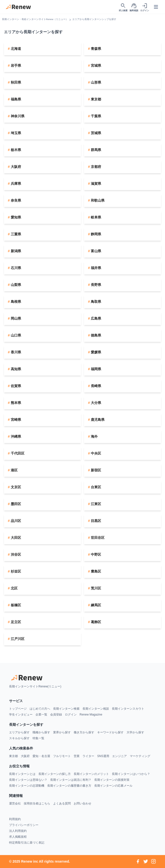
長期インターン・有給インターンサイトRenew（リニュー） (35, 19)
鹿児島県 (97, 420)
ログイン (71, 715)
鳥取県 (95, 302)
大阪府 (15, 167)
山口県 (15, 335)
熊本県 (15, 403)
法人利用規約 (18, 831)
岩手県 (15, 65)
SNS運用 (103, 756)
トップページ (18, 709)
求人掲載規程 (18, 837)
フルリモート (62, 756)
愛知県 (15, 217)
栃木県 (15, 150)
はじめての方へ (40, 709)
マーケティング (140, 756)
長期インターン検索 (66, 709)
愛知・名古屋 (41, 756)
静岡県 (95, 234)
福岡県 (95, 369)
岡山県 (15, 318)
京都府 (95, 167)
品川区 (15, 521)
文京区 (15, 487)
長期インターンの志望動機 (27, 786)
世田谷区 (97, 538)
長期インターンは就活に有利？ (71, 780)
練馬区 (95, 605)
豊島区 (95, 571)
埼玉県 (15, 133)
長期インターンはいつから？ (131, 774)
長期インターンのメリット (91, 774)
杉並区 (15, 571)
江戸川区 (17, 639)
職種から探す (41, 732)
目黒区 (95, 521)
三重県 (15, 234)
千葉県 (95, 116)
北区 (14, 588)
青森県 (95, 49)
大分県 (95, 403)
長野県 (95, 285)
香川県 (15, 352)
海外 (94, 436)
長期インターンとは (22, 774)
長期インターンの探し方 (55, 774)
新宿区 (95, 470)
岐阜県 (95, 217)
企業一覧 (41, 715)
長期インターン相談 (96, 709)
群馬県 (95, 150)
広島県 (95, 318)
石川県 (15, 268)
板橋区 (15, 605)
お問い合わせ (82, 803)
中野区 (95, 554)
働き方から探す (84, 732)
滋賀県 (95, 184)
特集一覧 (38, 738)
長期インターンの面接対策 (112, 780)
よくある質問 (62, 803)
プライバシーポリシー (24, 825)
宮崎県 (15, 420)
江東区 (95, 504)
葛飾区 (95, 622)
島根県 (15, 302)
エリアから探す (19, 732)
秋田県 (15, 82)
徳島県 (95, 335)
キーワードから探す (110, 732)
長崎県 (95, 386)
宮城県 (95, 65)
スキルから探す (19, 738)
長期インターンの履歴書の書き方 (69, 786)
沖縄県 (15, 436)
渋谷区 (15, 554)
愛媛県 (95, 352)
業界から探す (62, 732)
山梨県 (15, 285)
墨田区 (15, 504)
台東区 (95, 487)
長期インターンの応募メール (113, 786)
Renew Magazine (91, 715)
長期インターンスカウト (128, 709)
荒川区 (95, 588)
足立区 (15, 622)
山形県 (95, 82)
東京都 (95, 99)
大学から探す (135, 732)
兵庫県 (15, 184)
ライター (88, 756)
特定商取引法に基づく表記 (27, 843)
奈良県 (15, 200)
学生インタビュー (21, 715)
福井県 (95, 268)
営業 (77, 756)
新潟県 (15, 251)
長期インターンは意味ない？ (28, 780)
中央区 (95, 453)
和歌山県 (97, 200)
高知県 (15, 369)
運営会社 (15, 803)
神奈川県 (17, 116)
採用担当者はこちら (37, 803)
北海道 (15, 49)
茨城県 (95, 133)
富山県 (95, 251)
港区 (14, 470)
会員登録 (56, 715)
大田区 (15, 538)
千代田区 (17, 453)
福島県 (15, 99)
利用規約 (15, 819)
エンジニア (119, 756)
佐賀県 (15, 386)
